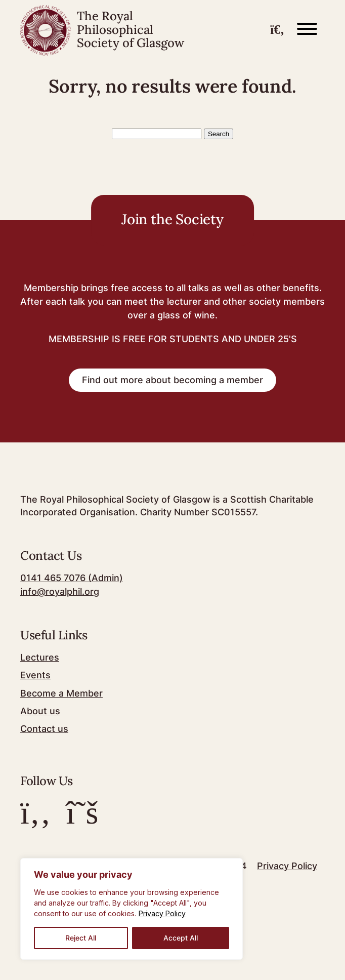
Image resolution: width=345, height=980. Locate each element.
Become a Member (61, 693)
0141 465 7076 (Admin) (72, 578)
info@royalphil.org (60, 591)
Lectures (40, 657)
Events (35, 675)
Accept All (181, 938)
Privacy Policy (162, 913)
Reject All (81, 938)
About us (40, 711)
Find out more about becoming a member (172, 380)
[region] (132, 909)
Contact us (44, 729)
